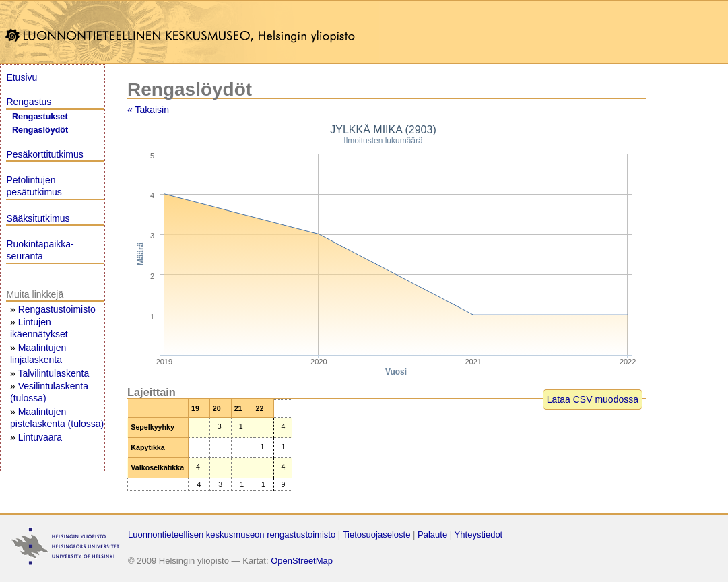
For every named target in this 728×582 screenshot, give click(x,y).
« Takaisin (148, 110)
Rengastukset (40, 117)
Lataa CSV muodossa (593, 399)
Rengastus (29, 102)
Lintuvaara (40, 437)
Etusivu (22, 77)
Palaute (432, 535)
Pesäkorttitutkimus (44, 154)
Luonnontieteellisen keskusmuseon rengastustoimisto (232, 535)
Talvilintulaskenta (53, 373)
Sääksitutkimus (38, 218)
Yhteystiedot (479, 535)
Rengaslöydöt (40, 130)
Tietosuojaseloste (377, 535)
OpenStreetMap (302, 561)
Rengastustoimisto (57, 309)
